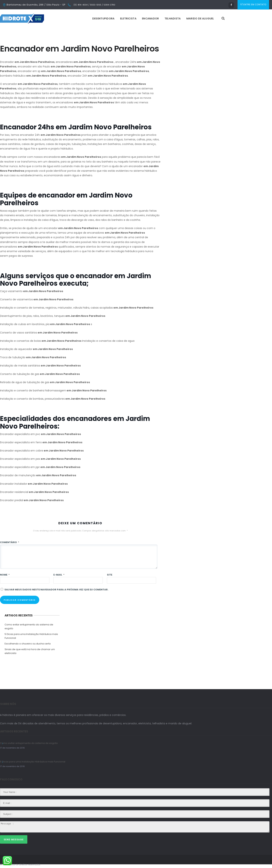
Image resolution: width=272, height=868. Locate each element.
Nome (5, 575)
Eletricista (128, 19)
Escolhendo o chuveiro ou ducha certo (28, 644)
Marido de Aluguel (200, 19)
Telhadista (173, 19)
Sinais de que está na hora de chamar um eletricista (30, 651)
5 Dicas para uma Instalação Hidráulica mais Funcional (31, 636)
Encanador (150, 19)
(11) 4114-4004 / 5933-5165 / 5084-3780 (94, 5)
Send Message (14, 840)
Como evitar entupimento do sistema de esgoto (29, 626)
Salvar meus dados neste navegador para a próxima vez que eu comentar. (56, 590)
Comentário (10, 542)
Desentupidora (103, 19)
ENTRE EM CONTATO (253, 5)
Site (110, 575)
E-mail (59, 575)
